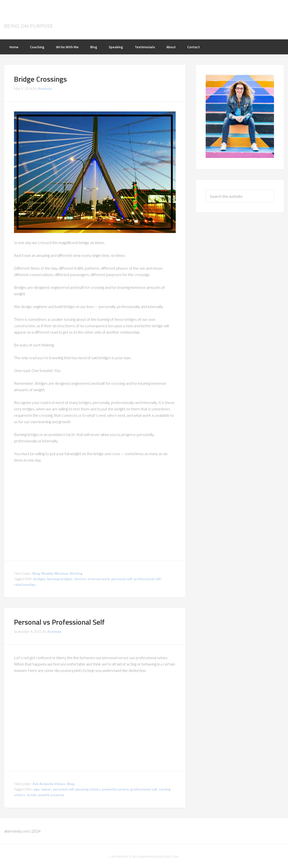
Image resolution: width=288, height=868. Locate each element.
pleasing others (88, 788)
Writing (76, 572)
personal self (122, 578)
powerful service (115, 788)
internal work (99, 578)
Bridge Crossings (40, 78)
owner (46, 788)
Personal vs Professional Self (59, 621)
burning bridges (60, 578)
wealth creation (51, 794)
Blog (36, 572)
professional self (147, 578)
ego (36, 788)
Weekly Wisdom (55, 572)
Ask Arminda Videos (49, 783)
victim (32, 794)
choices (80, 578)
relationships (25, 584)
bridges (40, 578)
